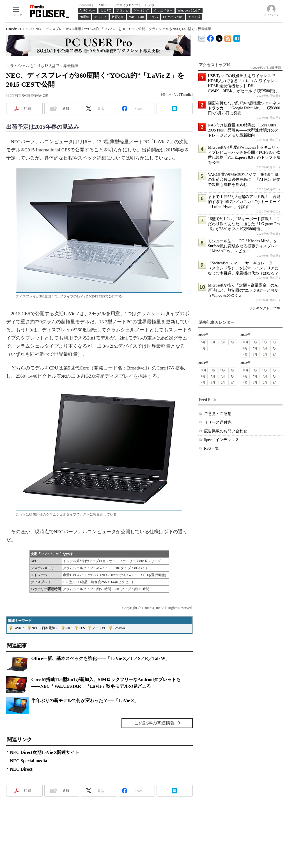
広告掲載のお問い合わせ (226, 431)
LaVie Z (19, 628)
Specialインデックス (221, 440)
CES (82, 628)
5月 (203, 342)
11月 (255, 342)
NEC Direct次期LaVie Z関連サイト (45, 752)
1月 (203, 348)
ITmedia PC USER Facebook (211, 37)
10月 (265, 342)
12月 (245, 342)
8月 (245, 348)
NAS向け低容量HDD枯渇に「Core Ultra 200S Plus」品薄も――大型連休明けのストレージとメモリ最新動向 (243, 130)
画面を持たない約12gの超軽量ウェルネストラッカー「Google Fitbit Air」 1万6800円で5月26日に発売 (244, 108)
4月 (213, 342)
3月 (223, 342)
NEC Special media (29, 761)
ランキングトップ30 (265, 308)
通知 (66, 108)
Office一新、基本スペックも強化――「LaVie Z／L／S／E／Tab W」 (101, 658)
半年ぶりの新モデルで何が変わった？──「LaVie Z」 (85, 700)
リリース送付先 (218, 422)
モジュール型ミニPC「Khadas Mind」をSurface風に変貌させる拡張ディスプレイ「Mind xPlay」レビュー (243, 246)
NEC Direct (21, 769)
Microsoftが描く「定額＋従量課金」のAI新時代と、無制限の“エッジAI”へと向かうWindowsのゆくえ (243, 290)
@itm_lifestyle (219, 37)
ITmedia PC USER (19, 29)
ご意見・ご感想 (218, 414)
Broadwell (120, 628)
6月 (265, 348)
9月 (275, 342)
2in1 (69, 628)
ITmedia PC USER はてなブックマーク (237, 37)
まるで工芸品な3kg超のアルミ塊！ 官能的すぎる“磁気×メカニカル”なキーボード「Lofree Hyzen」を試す (244, 202)
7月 (255, 348)
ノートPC (99, 628)
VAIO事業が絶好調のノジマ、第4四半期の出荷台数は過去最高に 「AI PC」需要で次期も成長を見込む (244, 180)
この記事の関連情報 (155, 723)
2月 (233, 342)
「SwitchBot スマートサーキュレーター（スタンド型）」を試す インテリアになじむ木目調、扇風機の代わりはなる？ (243, 268)
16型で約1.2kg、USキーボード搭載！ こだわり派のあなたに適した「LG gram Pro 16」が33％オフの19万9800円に (244, 224)
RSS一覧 (211, 448)
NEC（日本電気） (45, 628)
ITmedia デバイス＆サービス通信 (202, 37)
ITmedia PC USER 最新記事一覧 (228, 37)
